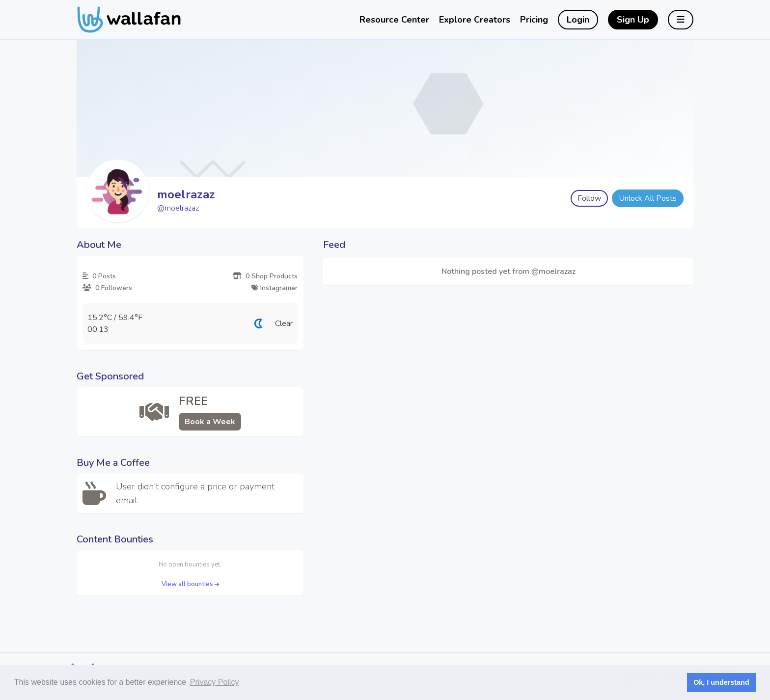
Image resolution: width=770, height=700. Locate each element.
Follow (589, 198)
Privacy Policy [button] (215, 682)
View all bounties (190, 584)
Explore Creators (475, 20)
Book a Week (210, 422)
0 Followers (107, 288)
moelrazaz (186, 194)
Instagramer (275, 288)
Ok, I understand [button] (721, 682)
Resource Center (394, 20)
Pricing (534, 20)
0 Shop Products (265, 276)
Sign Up (633, 20)
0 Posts (99, 276)
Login (578, 20)
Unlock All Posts (648, 198)
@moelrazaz (178, 208)
